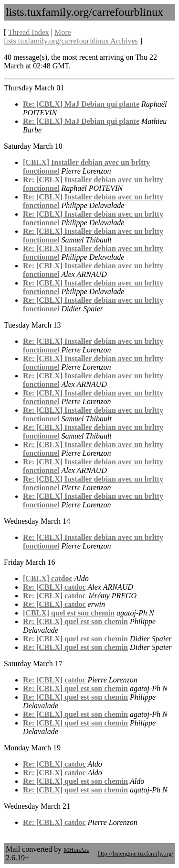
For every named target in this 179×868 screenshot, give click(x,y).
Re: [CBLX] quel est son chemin (75, 621)
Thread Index (29, 32)
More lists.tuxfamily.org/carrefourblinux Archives (71, 37)
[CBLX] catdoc (48, 578)
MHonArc (76, 850)
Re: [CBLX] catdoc (54, 587)
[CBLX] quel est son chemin (69, 613)
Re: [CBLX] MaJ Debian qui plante (81, 104)
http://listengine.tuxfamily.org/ (135, 853)
